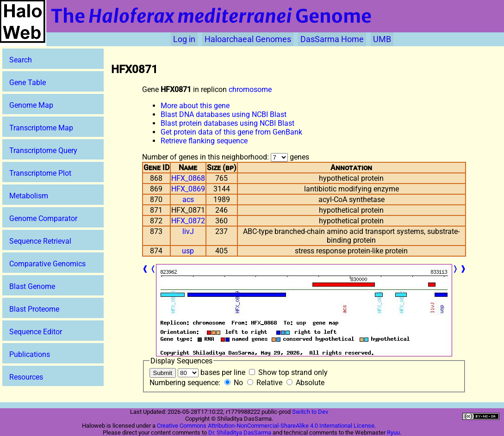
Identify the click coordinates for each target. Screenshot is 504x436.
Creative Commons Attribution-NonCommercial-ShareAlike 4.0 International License (266, 426)
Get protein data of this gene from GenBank (231, 132)
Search (21, 60)
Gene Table (28, 83)
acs (188, 200)
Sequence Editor (36, 332)
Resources (26, 377)
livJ (188, 231)
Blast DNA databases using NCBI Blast (224, 114)
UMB (382, 39)
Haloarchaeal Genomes (248, 39)
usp (188, 251)
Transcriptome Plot (40, 173)
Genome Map (31, 105)
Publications (30, 354)
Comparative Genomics (47, 264)
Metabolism (29, 196)
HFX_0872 (188, 221)
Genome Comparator (43, 218)
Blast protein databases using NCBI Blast (227, 123)
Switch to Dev (310, 412)
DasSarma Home (332, 39)
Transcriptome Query (43, 150)
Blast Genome (32, 286)
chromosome (250, 89)
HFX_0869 (188, 189)
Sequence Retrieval (40, 241)
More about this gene (195, 106)
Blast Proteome (34, 309)
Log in (184, 39)
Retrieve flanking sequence (204, 141)
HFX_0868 (188, 178)
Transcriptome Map (41, 128)
